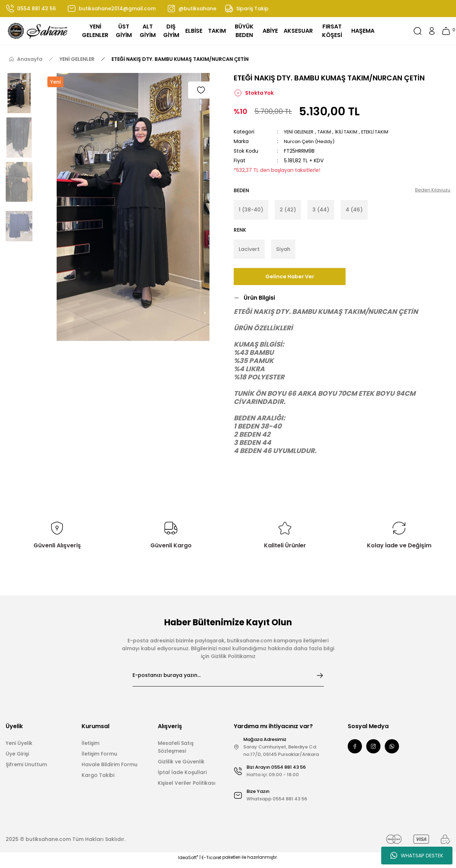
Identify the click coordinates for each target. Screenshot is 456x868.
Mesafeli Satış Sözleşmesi (176, 752)
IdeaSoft (188, 863)
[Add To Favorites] (201, 90)
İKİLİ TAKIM (352, 132)
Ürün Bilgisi (259, 303)
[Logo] (38, 31)
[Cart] (446, 31)
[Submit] (320, 681)
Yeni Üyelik (19, 748)
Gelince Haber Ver (290, 282)
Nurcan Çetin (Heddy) (311, 141)
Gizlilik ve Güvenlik (181, 767)
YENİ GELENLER (300, 132)
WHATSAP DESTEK (417, 856)
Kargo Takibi (98, 780)
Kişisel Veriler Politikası (187, 788)
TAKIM (328, 132)
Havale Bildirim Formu (110, 770)
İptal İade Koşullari (182, 778)
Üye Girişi (17, 759)
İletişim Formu (99, 759)
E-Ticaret (211, 863)
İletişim (90, 748)
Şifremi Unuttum (26, 770)
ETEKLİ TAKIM (383, 132)
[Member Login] (432, 31)
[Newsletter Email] (228, 681)
